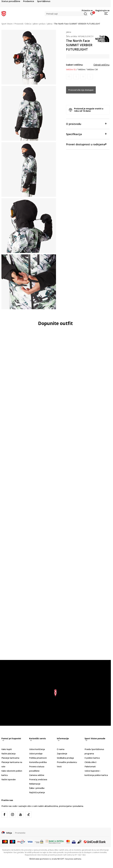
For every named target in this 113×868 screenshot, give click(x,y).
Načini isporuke (9, 779)
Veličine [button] (82, 69)
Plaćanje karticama (10, 758)
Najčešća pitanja (37, 792)
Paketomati (90, 766)
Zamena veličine (37, 775)
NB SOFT (61, 859)
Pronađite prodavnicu (67, 762)
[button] (66, 14)
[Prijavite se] (92, 14)
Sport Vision (7, 24)
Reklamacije (35, 784)
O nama (61, 749)
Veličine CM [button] (92, 69)
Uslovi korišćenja (37, 749)
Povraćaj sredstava (38, 779)
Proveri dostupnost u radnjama (86, 144)
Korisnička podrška (38, 762)
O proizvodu (86, 124)
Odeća (28, 24)
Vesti (59, 766)
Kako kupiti (7, 749)
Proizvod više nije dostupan (81, 90)
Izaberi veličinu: (75, 65)
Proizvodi (19, 24)
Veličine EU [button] (71, 69)
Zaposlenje (62, 754)
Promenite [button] (20, 833)
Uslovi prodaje (36, 754)
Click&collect (91, 762)
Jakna (50, 24)
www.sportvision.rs (43, 859)
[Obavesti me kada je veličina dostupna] (69, 77)
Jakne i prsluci (39, 24)
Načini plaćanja (8, 754)
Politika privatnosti (38, 758)
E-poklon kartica (92, 758)
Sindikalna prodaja (65, 758)
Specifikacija (86, 134)
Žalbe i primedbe (37, 788)
